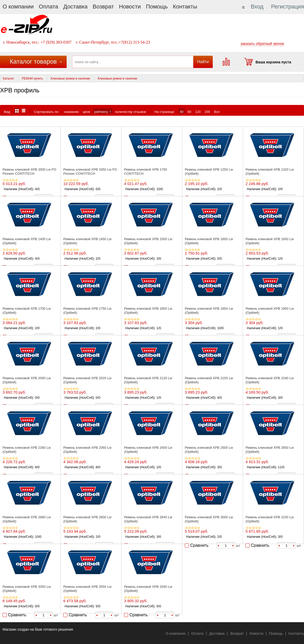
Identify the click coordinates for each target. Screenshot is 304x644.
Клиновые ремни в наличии (70, 79)
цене (87, 112)
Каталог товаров (33, 61)
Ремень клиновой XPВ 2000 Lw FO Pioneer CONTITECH (29, 172)
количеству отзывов (131, 112)
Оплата (48, 7)
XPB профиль (20, 90)
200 (207, 112)
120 (198, 112)
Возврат (103, 7)
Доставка (75, 7)
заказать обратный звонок (262, 44)
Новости (130, 7)
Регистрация (287, 7)
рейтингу (103, 112)
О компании (18, 7)
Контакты (185, 7)
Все (217, 112)
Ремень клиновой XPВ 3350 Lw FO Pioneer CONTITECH (90, 172)
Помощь (157, 7)
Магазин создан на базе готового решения (38, 629)
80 (189, 112)
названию (71, 112)
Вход (257, 7)
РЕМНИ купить (32, 79)
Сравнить (199, 545)
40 (181, 112)
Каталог (8, 79)
